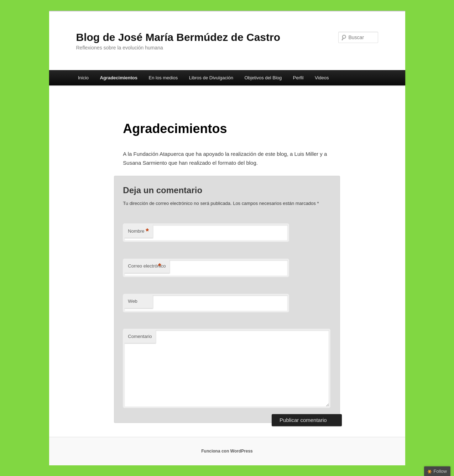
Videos (322, 78)
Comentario (140, 336)
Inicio (83, 78)
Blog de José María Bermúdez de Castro (178, 37)
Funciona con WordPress (227, 451)
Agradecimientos (119, 78)
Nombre (138, 231)
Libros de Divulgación (211, 78)
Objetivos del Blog (263, 78)
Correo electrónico (147, 266)
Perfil (298, 78)
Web (133, 301)
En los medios (163, 78)
